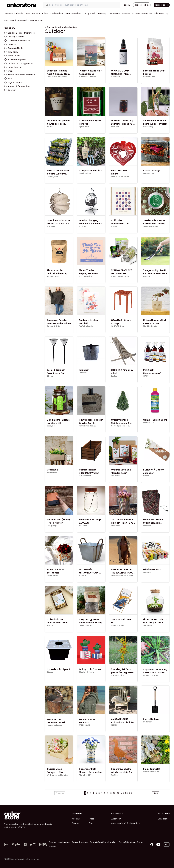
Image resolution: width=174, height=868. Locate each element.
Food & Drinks (56, 13)
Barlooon (51, 226)
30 (118, 793)
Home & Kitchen (40, 13)
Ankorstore (9, 20)
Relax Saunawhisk (151, 772)
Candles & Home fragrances (20, 33)
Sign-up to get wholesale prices (62, 27)
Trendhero (148, 625)
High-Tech (11, 52)
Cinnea (50, 672)
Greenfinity (148, 127)
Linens (9, 71)
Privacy (52, 842)
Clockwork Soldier (87, 672)
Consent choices (80, 842)
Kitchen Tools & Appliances (19, 63)
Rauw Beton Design (87, 426)
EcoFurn (115, 376)
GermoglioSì (52, 177)
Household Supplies (15, 60)
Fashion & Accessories (119, 13)
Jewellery (102, 13)
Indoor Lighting (13, 67)
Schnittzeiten (85, 173)
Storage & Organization (17, 86)
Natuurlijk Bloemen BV (121, 426)
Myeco (50, 625)
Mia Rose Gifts (85, 276)
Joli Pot (50, 127)
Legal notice (64, 842)
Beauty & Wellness (74, 13)
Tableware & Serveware (17, 40)
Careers (76, 823)
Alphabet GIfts (86, 775)
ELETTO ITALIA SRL (151, 675)
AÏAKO (146, 376)
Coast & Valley (118, 625)
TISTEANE (83, 526)
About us (76, 819)
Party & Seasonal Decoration (20, 75)
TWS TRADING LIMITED (121, 177)
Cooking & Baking (14, 37)
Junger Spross (53, 276)
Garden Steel (85, 476)
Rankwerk (115, 476)
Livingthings (52, 526)
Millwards (83, 576)
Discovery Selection (15, 13)
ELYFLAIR (83, 226)
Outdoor (10, 90)
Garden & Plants (14, 48)
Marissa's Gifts (118, 675)
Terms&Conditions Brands (131, 842)
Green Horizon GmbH (120, 276)
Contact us (163, 819)
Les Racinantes (86, 625)
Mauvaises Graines (87, 77)
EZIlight (50, 376)
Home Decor (12, 56)
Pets (8, 79)
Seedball (147, 572)
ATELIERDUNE (85, 725)
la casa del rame (54, 725)
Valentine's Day (161, 13)
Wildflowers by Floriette (57, 775)
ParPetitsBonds (86, 326)
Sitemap (53, 846)
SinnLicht (115, 127)
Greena (146, 276)
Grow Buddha (149, 77)
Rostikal (115, 775)
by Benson (148, 722)
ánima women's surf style (122, 576)
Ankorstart (116, 819)
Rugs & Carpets (13, 82)
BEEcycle (51, 426)
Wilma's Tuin (149, 423)
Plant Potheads (150, 326)
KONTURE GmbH (118, 326)
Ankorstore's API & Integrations (126, 823)
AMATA (114, 725)
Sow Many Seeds (150, 226)
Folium (114, 226)
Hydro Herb (84, 127)
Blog (91, 823)
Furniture (10, 44)
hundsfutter (149, 173)
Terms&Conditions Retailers (103, 842)
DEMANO (83, 373)
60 (130, 793)
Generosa (115, 77)
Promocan (116, 526)
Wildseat (147, 526)
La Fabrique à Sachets (57, 77)
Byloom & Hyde (53, 326)
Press (91, 819)
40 (122, 793)
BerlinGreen (52, 473)
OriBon (146, 476)
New (28, 13)
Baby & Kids (90, 13)
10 (111, 793)
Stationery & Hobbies (142, 13)
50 (126, 793)
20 (114, 793)
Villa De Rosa (53, 576)
